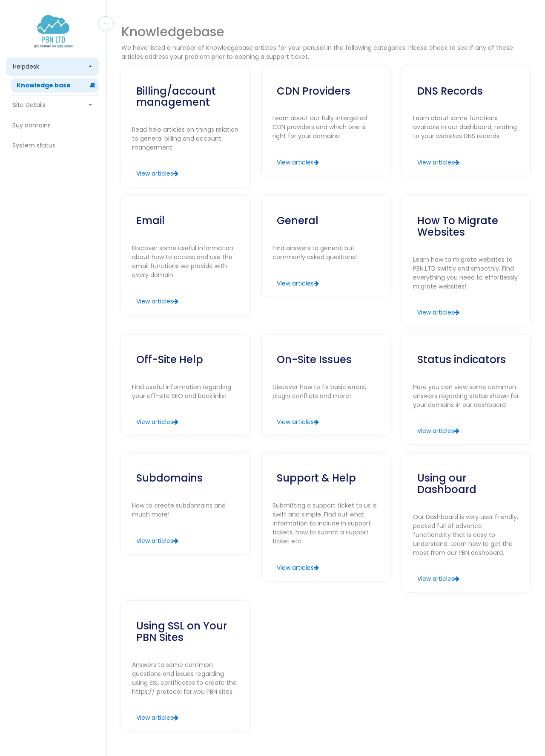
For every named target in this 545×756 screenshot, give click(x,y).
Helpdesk (53, 66)
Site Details (53, 105)
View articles (157, 173)
